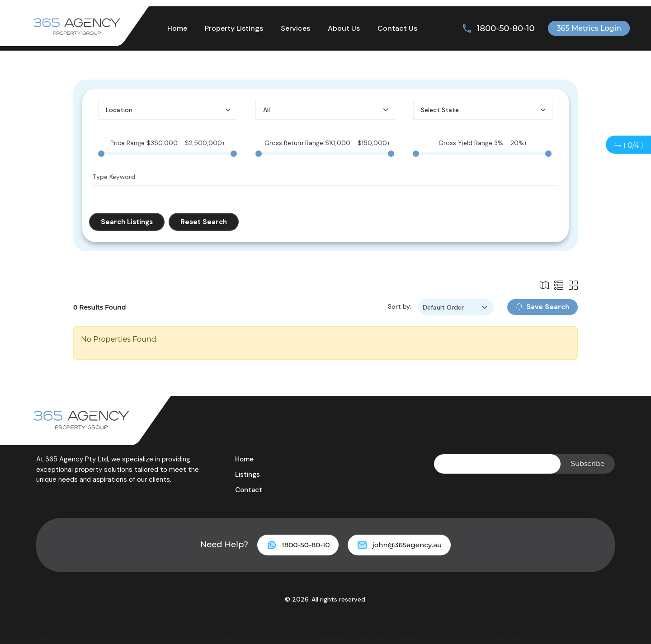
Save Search (542, 307)
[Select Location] (168, 110)
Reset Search (204, 222)
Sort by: (400, 306)
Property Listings (234, 28)
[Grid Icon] (573, 286)
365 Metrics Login (589, 28)
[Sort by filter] (456, 307)
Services (295, 28)
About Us (344, 28)
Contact (249, 490)
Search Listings (127, 222)
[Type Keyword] (325, 177)
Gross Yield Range (483, 143)
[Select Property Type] (325, 110)
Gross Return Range (327, 143)
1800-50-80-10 (506, 28)
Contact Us (397, 28)
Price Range (168, 143)
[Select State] (483, 110)
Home (177, 28)
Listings (248, 475)
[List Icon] (544, 286)
